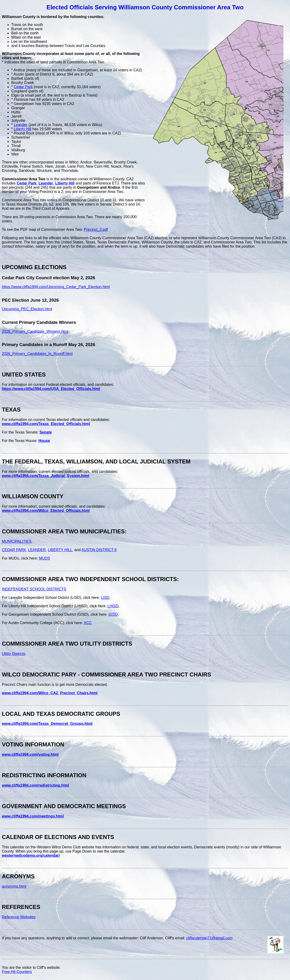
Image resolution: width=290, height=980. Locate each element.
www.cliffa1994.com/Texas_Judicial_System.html (46, 476)
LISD (105, 598)
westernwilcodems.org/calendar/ (31, 855)
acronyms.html (14, 886)
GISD (113, 614)
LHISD (113, 606)
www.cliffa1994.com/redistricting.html (35, 785)
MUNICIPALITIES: (17, 541)
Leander (21, 125)
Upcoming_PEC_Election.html (27, 309)
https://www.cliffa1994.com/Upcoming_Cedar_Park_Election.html (56, 287)
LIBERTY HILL (60, 550)
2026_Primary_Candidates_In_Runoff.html (37, 354)
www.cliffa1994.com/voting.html (30, 754)
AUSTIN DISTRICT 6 (99, 550)
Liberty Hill (23, 129)
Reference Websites (19, 917)
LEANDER (37, 550)
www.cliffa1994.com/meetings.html (33, 816)
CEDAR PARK (14, 550)
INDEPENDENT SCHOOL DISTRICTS (34, 589)
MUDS (44, 558)
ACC (88, 623)
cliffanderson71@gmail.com (209, 938)
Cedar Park (23, 87)
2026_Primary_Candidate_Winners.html (35, 331)
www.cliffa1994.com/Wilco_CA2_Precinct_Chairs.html (50, 693)
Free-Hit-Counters (17, 972)
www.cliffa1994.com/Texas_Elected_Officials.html (46, 424)
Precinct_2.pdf (96, 230)
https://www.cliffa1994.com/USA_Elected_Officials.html (51, 389)
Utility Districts (14, 654)
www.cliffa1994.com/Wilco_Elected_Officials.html (46, 511)
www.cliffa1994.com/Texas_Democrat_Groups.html (47, 724)
